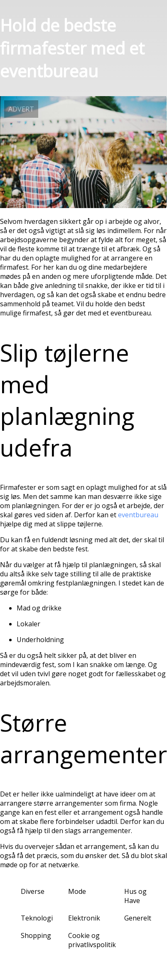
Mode (77, 891)
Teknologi (37, 918)
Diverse (33, 891)
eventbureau (138, 515)
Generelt (138, 918)
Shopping (36, 935)
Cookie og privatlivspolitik (92, 940)
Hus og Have (135, 896)
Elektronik (84, 918)
